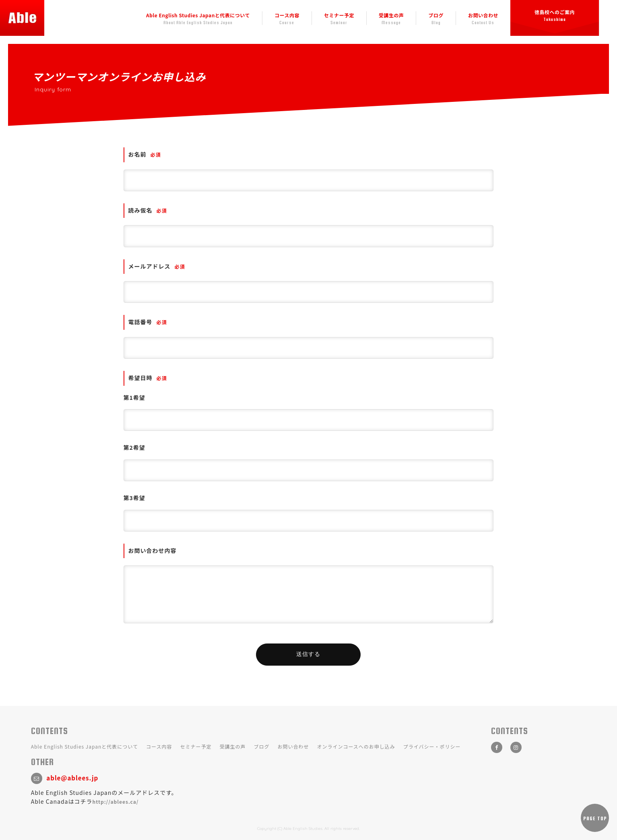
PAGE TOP (595, 818)
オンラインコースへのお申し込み (356, 746)
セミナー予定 (339, 17)
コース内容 (287, 17)
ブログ (436, 17)
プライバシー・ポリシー (432, 746)
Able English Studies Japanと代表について (198, 17)
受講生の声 (391, 17)
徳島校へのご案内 (555, 13)
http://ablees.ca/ (116, 802)
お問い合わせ (483, 17)
